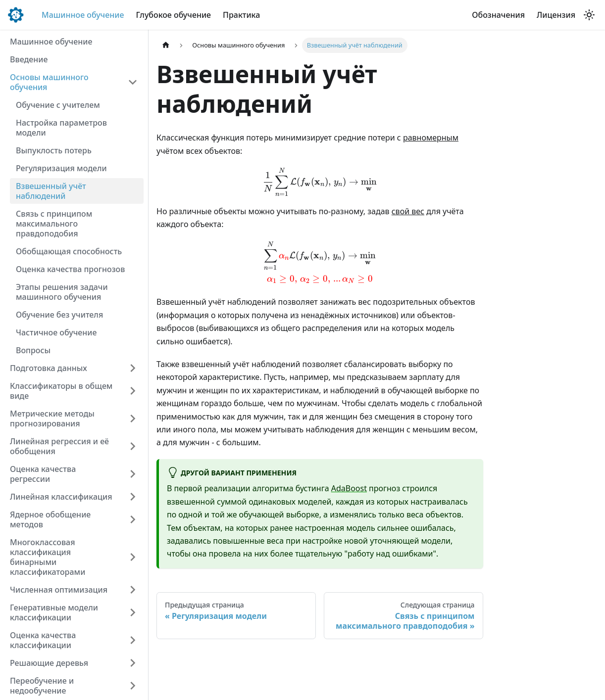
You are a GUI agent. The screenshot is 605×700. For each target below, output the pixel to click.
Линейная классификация (61, 497)
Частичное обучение (56, 332)
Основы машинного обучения (49, 82)
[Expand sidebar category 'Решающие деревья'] (133, 663)
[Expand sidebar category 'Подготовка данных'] (133, 368)
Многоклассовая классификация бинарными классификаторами (48, 557)
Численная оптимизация (59, 590)
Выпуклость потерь (54, 150)
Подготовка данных (49, 368)
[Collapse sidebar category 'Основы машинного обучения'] (133, 82)
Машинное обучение (83, 15)
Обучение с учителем (58, 105)
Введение (29, 59)
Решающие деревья (49, 663)
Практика (241, 15)
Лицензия (556, 15)
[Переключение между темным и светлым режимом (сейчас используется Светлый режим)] (589, 15)
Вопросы (33, 350)
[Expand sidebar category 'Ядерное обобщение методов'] (133, 519)
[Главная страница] (166, 45)
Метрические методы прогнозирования (52, 419)
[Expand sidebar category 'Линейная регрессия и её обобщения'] (133, 446)
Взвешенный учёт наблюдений (51, 191)
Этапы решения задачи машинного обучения (62, 292)
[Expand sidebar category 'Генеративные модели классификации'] (133, 612)
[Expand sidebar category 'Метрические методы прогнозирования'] (133, 419)
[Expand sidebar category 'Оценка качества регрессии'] (133, 474)
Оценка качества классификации (43, 640)
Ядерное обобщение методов (50, 519)
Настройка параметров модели (61, 128)
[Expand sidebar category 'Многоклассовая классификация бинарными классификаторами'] (133, 557)
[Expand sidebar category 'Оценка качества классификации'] (133, 640)
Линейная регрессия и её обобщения (59, 446)
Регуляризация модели (61, 168)
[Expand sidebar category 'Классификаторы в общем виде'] (133, 391)
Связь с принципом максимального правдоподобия (54, 224)
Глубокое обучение (173, 15)
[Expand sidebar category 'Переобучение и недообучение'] (133, 686)
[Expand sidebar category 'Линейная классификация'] (133, 497)
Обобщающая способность (69, 251)
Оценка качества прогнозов (70, 269)
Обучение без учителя (59, 315)
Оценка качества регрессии (43, 474)
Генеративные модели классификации (54, 612)
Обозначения (498, 15)
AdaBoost (349, 488)
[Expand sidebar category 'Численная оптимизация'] (133, 590)
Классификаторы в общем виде (61, 391)
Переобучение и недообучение (42, 686)
